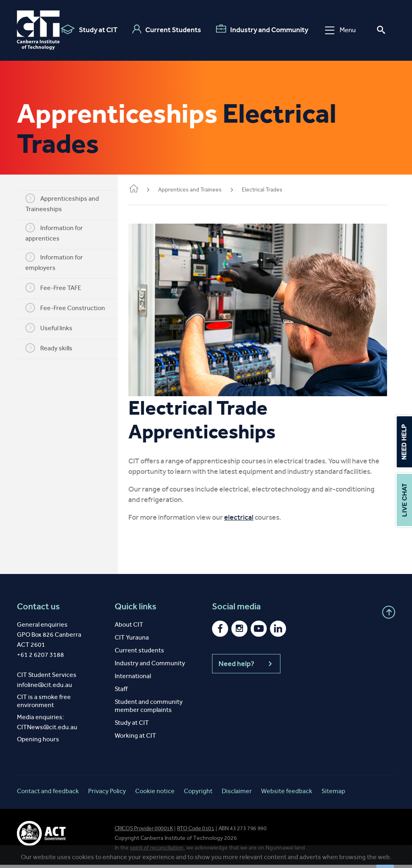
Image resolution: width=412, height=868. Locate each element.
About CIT (129, 628)
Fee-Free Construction (71, 308)
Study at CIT (89, 29)
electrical (250, 520)
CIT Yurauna (132, 641)
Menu (340, 30)
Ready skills (55, 348)
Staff (121, 692)
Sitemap (333, 794)
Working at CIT (135, 739)
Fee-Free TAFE (59, 288)
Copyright (198, 794)
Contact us (38, 610)
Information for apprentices (60, 232)
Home (145, 189)
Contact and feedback (48, 794)
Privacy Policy (107, 794)
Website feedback (287, 794)
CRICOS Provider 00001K (144, 832)
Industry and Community (262, 29)
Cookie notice (155, 794)
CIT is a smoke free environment (44, 704)
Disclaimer (237, 794)
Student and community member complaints (149, 709)
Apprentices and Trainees (201, 190)
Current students (139, 653)
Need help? (246, 667)
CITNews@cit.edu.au (47, 730)
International (133, 679)
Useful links (55, 328)
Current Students (166, 29)
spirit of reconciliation (157, 851)
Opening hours (38, 742)
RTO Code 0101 (196, 832)
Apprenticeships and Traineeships (68, 203)
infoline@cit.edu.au (44, 688)
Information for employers (60, 262)
